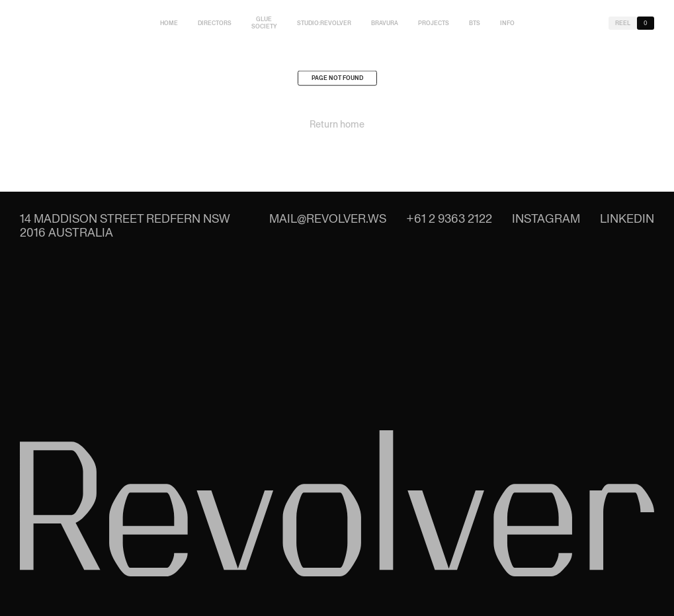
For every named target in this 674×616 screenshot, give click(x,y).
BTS (475, 23)
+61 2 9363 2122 (449, 218)
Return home (337, 126)
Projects (434, 23)
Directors (215, 23)
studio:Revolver (324, 23)
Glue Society (264, 23)
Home (169, 23)
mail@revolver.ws (328, 218)
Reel (623, 23)
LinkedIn (627, 218)
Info (507, 23)
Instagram (546, 218)
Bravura (385, 23)
